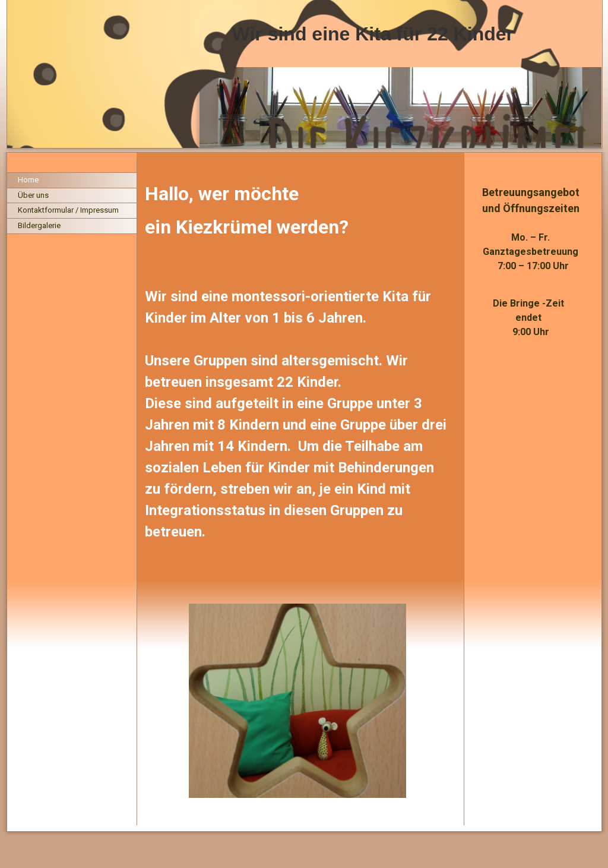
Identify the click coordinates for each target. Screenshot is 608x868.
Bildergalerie (39, 225)
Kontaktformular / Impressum (68, 210)
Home (28, 180)
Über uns (33, 195)
